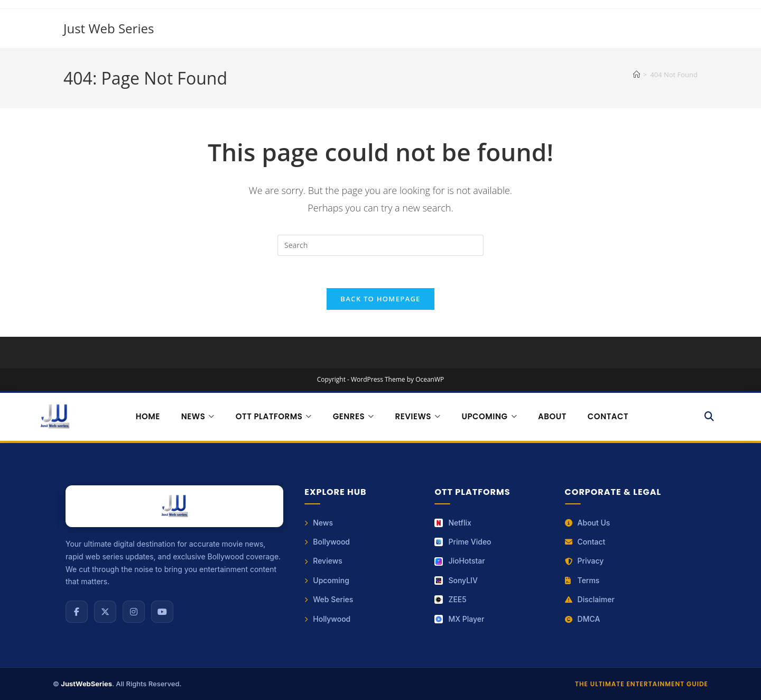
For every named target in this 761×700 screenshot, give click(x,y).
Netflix (453, 523)
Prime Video (463, 542)
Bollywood (327, 542)
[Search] (710, 417)
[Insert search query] (380, 245)
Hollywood (327, 619)
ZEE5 (450, 599)
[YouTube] (162, 612)
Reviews (323, 561)
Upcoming (327, 580)
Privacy (584, 561)
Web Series (329, 599)
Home (148, 416)
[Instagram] (134, 612)
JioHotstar (460, 561)
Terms (582, 580)
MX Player (459, 619)
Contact (608, 416)
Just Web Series (109, 28)
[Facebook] (77, 612)
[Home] (637, 75)
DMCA (583, 619)
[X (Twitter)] (105, 612)
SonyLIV (456, 580)
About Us (588, 523)
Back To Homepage (380, 299)
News (319, 523)
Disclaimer (590, 599)
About (552, 416)
